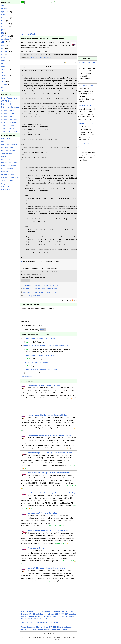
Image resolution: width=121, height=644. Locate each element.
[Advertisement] (10, 219)
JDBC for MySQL (8, 128)
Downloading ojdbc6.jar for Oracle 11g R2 (39, 341)
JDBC (3, 42)
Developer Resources (9, 144)
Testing (4, 85)
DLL (55, 629)
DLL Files (5, 157)
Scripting (5, 69)
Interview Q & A (7, 172)
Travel (54, 631)
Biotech (4, 9)
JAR (51, 629)
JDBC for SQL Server (9, 131)
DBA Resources (7, 147)
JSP (3, 48)
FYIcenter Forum (8, 189)
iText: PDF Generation (10, 122)
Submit (43, 332)
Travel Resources (8, 181)
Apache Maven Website (41, 57)
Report (4, 66)
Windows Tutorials (8, 151)
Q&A (34, 631)
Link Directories (7, 169)
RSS (48, 625)
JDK (3, 45)
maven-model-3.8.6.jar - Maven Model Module (40, 289)
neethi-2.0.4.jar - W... (87, 123)
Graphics (5, 27)
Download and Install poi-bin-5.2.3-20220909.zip (41, 371)
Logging (4, 51)
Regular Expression (9, 166)
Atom (53, 625)
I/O (2, 30)
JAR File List (6, 101)
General (4, 24)
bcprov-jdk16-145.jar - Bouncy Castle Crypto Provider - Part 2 (47, 348)
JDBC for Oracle (7, 125)
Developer (31, 629)
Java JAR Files (7, 154)
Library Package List (9, 98)
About (33, 625)
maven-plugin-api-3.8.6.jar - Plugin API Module (41, 285)
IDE (3, 33)
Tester (23, 629)
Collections (41, 625)
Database (5, 15)
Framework (5, 18)
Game (3, 21)
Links (29, 631)
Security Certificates (9, 163)
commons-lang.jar (8, 110)
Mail (3, 54)
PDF (3, 63)
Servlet (4, 78)
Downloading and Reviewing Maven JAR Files (40, 292)
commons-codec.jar (9, 116)
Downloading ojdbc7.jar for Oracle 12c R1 (39, 357)
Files (59, 629)
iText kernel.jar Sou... (87, 85)
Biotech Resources (8, 175)
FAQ (59, 631)
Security (4, 72)
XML (3, 91)
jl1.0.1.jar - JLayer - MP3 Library (35, 364)
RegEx (23, 631)
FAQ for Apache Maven (10, 107)
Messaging (5, 57)
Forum (64, 631)
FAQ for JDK (6, 104)
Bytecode (5, 12)
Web (3, 88)
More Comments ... (28, 379)
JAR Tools (5, 36)
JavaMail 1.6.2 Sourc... (87, 106)
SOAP (3, 81)
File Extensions (7, 160)
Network (4, 60)
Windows (44, 629)
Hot (28, 625)
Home (23, 34)
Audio (3, 6)
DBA (38, 629)
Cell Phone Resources (10, 178)
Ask (57, 625)
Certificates (67, 629)
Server (4, 75)
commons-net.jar (8, 113)
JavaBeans (5, 39)
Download (26, 280)
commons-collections (9, 119)
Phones (47, 631)
